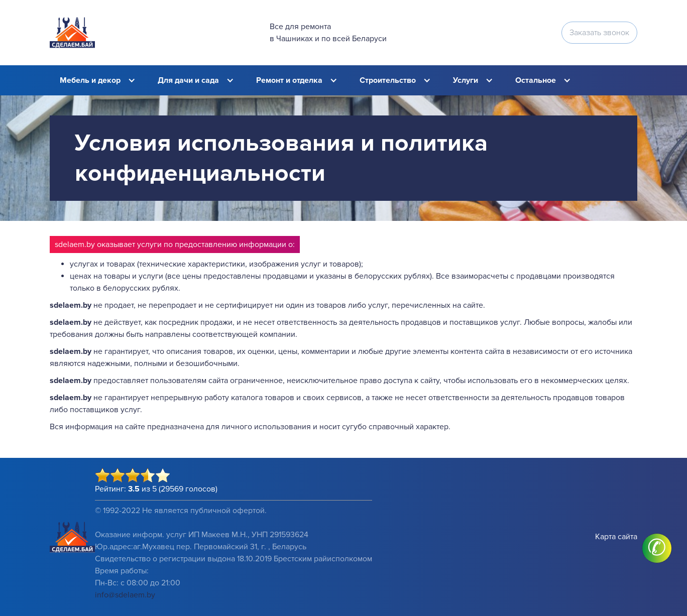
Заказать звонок (599, 33)
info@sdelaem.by (125, 595)
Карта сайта (616, 537)
